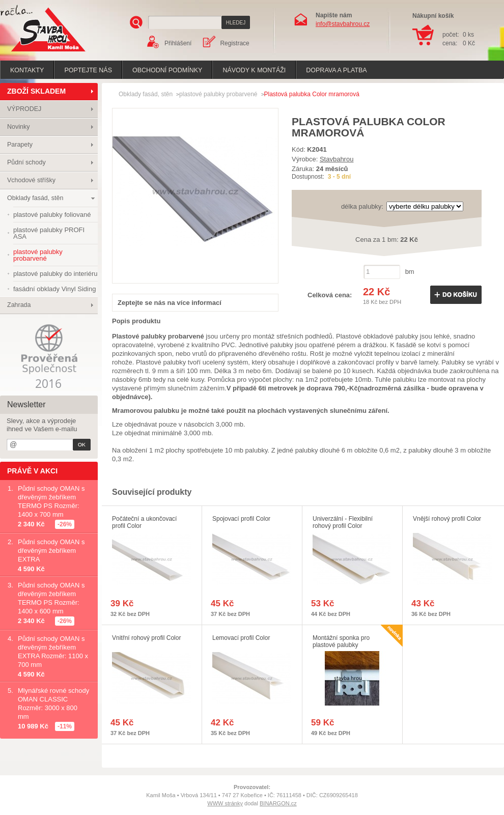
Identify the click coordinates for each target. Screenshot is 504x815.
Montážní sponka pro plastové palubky (341, 641)
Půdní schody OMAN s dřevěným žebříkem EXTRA (51, 551)
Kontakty (27, 70)
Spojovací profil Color (241, 519)
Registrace (234, 43)
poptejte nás (88, 70)
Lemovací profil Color (241, 638)
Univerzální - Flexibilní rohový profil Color (343, 522)
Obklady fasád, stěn (35, 198)
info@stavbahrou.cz (343, 24)
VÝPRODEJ (24, 109)
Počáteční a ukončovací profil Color (144, 522)
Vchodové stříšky (31, 180)
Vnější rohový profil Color (447, 519)
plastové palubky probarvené (218, 94)
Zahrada (19, 305)
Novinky (18, 127)
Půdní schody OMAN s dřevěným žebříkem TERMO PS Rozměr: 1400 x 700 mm (51, 501)
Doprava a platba (336, 70)
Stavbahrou (337, 159)
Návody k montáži (254, 70)
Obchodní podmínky (167, 70)
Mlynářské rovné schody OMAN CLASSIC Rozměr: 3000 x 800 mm (53, 704)
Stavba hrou (33, 53)
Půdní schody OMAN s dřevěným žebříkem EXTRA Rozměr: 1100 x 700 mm (53, 652)
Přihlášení (178, 43)
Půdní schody (26, 162)
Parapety (20, 145)
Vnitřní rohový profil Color (146, 638)
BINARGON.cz (278, 803)
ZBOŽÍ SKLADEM (36, 91)
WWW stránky (225, 803)
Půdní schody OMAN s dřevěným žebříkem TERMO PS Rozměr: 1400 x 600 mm (51, 598)
